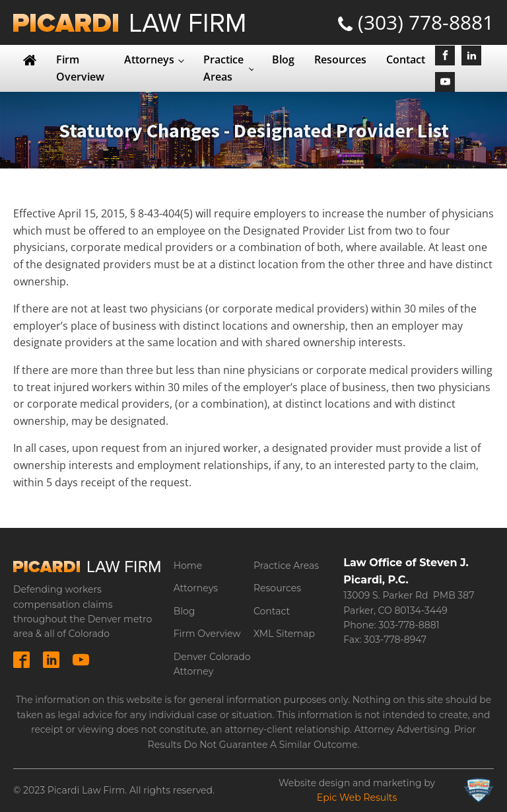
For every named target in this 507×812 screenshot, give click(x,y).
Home (188, 566)
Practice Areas (223, 68)
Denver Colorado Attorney (212, 664)
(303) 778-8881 (426, 22)
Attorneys (149, 59)
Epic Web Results (357, 797)
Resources (340, 59)
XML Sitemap (284, 634)
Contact (406, 59)
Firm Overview (80, 68)
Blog (283, 59)
